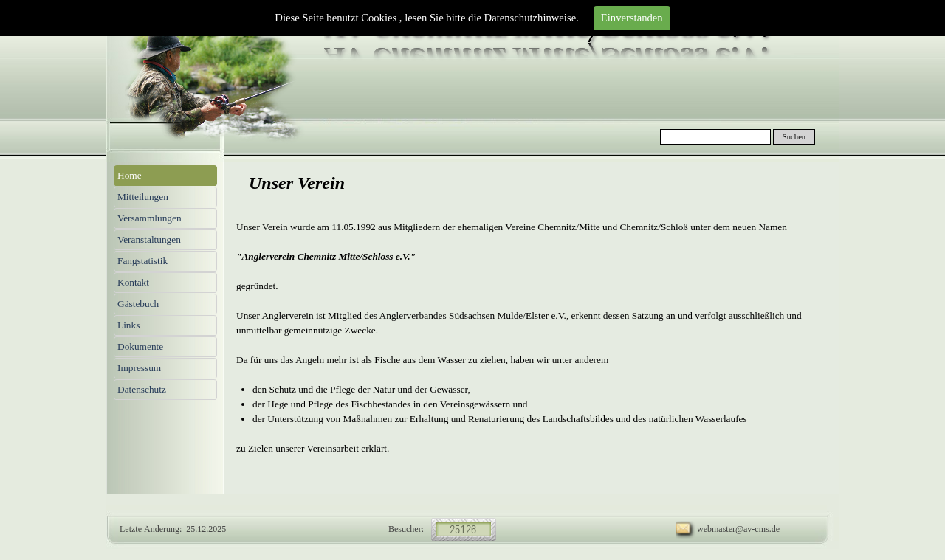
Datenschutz (142, 389)
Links (128, 325)
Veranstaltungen (149, 239)
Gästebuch (138, 304)
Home (130, 175)
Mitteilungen (143, 197)
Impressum (139, 368)
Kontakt (133, 282)
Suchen (794, 137)
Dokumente (140, 346)
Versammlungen (150, 218)
